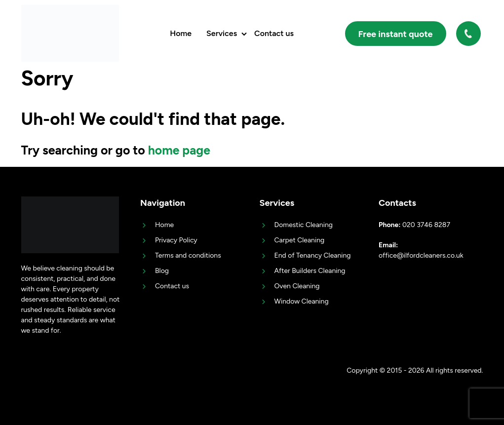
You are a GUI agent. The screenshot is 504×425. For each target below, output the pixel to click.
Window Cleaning (302, 301)
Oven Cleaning (297, 286)
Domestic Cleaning (304, 225)
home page (180, 150)
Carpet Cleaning (300, 240)
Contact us (274, 33)
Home (181, 33)
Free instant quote (396, 34)
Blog (162, 271)
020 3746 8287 (470, 34)
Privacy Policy (176, 240)
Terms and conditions (188, 255)
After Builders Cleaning (310, 271)
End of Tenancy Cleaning (313, 255)
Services (222, 33)
